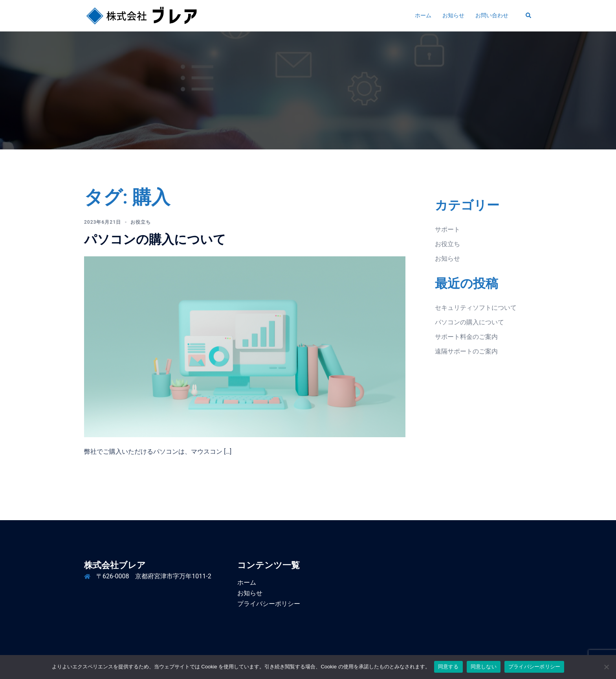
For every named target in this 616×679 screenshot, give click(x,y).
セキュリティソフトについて (476, 308)
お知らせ (453, 15)
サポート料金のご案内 (466, 337)
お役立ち (141, 222)
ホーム (423, 15)
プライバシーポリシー (269, 604)
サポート (447, 229)
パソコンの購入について (155, 239)
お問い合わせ (492, 15)
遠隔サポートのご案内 (466, 351)
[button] (529, 16)
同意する (448, 667)
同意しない (484, 667)
